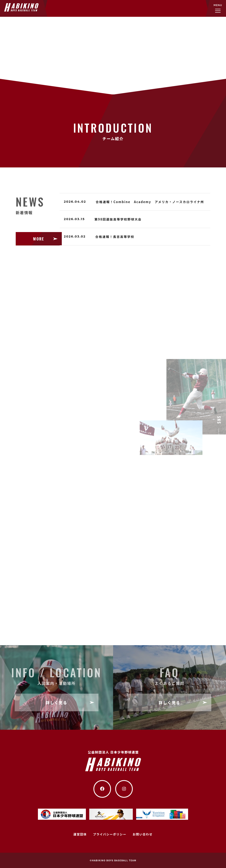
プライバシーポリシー (110, 834)
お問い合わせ (143, 834)
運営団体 (80, 834)
